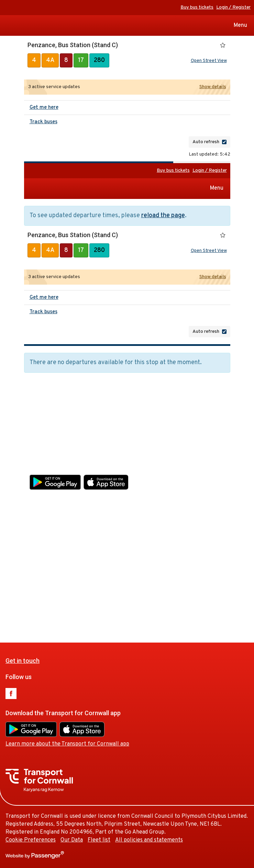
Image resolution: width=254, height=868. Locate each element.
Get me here (44, 108)
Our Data (96, 601)
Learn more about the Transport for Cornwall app (91, 497)
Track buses (43, 122)
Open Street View (209, 61)
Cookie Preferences (55, 601)
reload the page (163, 216)
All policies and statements (173, 601)
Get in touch (47, 413)
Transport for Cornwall (8, 26)
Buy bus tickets (197, 7)
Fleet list (123, 601)
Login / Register (233, 7)
